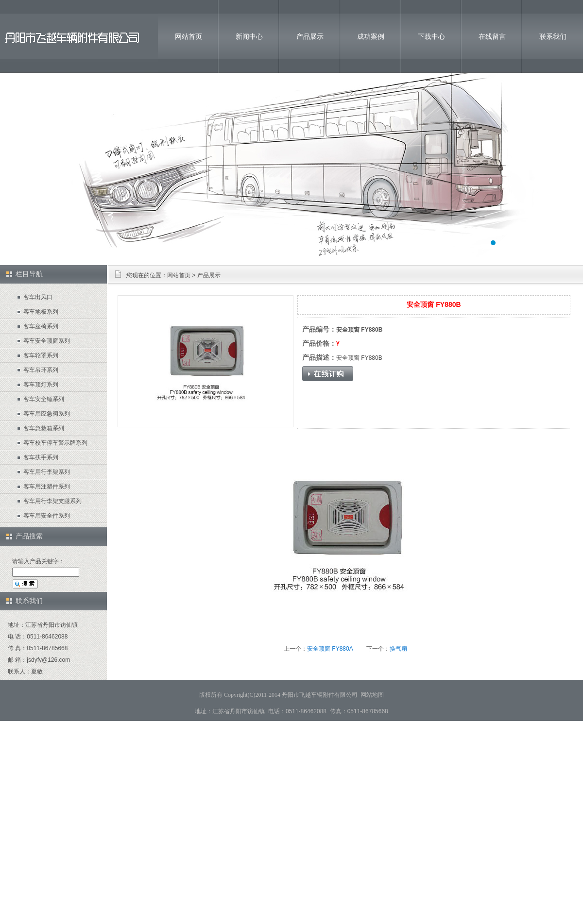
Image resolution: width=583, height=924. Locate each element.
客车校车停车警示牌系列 (55, 443)
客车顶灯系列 (41, 385)
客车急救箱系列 (44, 428)
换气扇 (398, 649)
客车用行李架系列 (47, 472)
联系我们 (553, 36)
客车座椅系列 (41, 326)
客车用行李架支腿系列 (52, 501)
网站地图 (372, 695)
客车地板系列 (41, 312)
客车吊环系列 (41, 370)
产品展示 (310, 36)
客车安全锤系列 (44, 399)
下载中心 (431, 36)
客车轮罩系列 (41, 355)
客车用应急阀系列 (47, 414)
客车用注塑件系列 (47, 487)
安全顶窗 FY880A (330, 649)
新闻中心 (249, 36)
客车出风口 (38, 297)
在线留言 (492, 36)
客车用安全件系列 (47, 516)
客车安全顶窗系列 (47, 341)
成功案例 (371, 36)
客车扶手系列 (41, 457)
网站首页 (189, 36)
